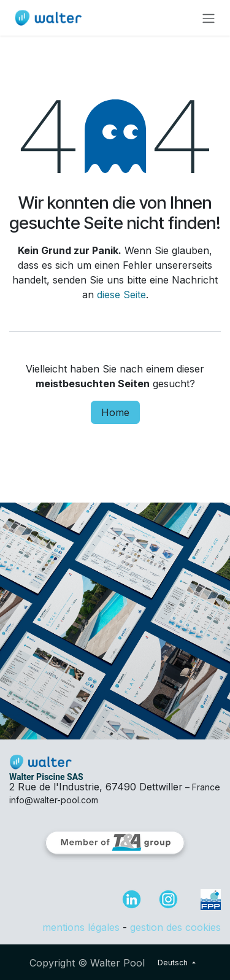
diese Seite (121, 295)
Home (115, 412)
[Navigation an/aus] (209, 18)
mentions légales (81, 927)
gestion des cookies (175, 927)
